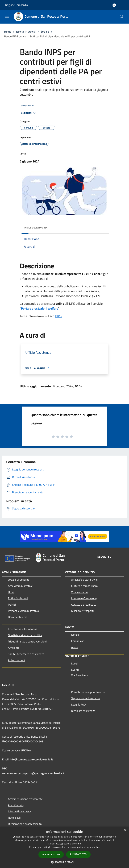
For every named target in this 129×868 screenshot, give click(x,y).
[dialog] (64, 847)
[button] (65, 862)
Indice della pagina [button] (36, 228)
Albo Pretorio (16, 805)
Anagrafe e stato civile (84, 580)
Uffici (11, 592)
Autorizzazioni (16, 660)
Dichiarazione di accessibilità (25, 824)
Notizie (75, 635)
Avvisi (32, 32)
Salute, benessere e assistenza (26, 654)
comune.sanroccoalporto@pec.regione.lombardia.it (33, 773)
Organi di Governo (19, 580)
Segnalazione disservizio (86, 698)
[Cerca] (122, 17)
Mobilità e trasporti (82, 611)
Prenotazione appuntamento (88, 692)
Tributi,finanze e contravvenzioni (27, 641)
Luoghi (75, 663)
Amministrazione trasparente (25, 799)
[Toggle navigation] (7, 16)
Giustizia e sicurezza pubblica (25, 635)
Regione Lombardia (16, 5)
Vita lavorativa (80, 592)
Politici (12, 605)
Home (8, 32)
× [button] (125, 830)
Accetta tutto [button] (51, 854)
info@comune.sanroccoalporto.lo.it (31, 759)
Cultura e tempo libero (84, 586)
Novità (20, 32)
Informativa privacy (19, 811)
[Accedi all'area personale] (114, 5)
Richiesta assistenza (83, 711)
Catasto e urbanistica (84, 605)
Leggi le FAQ (78, 704)
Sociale (45, 32)
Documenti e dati (18, 617)
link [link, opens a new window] (98, 847)
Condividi (28, 106)
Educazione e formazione (23, 629)
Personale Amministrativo (23, 611)
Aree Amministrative (20, 586)
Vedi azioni (29, 113)
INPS (59, 316)
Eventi (75, 670)
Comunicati (78, 641)
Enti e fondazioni (18, 598)
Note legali (14, 818)
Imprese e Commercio (84, 598)
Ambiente (14, 648)
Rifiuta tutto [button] (78, 854)
